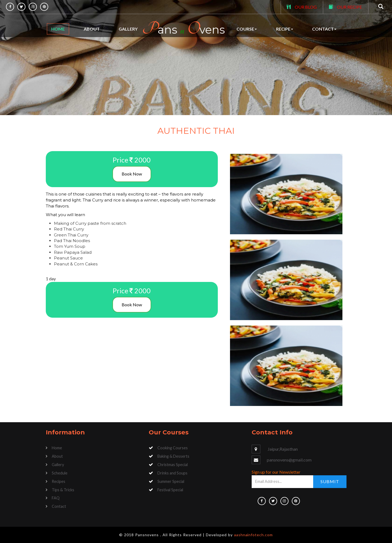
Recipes (59, 481)
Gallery (128, 29)
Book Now (132, 174)
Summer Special (171, 481)
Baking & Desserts (173, 456)
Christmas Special (173, 465)
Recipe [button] (285, 29)
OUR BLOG (306, 7)
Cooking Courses (173, 448)
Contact (59, 506)
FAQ (56, 498)
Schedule (60, 473)
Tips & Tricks (63, 490)
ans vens (184, 29)
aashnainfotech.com (254, 535)
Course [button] (247, 29)
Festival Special (170, 490)
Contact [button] (324, 29)
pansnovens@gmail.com (289, 460)
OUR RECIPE (349, 7)
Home (58, 29)
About (92, 29)
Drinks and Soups (172, 473)
